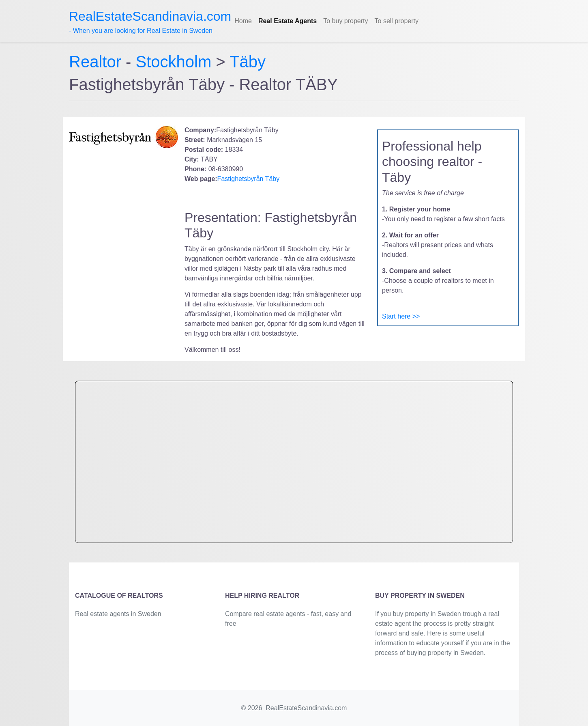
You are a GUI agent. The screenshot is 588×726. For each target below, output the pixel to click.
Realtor (97, 62)
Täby (248, 62)
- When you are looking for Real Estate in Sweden (150, 22)
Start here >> (401, 316)
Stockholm (174, 62)
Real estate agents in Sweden (118, 614)
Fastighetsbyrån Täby (249, 179)
